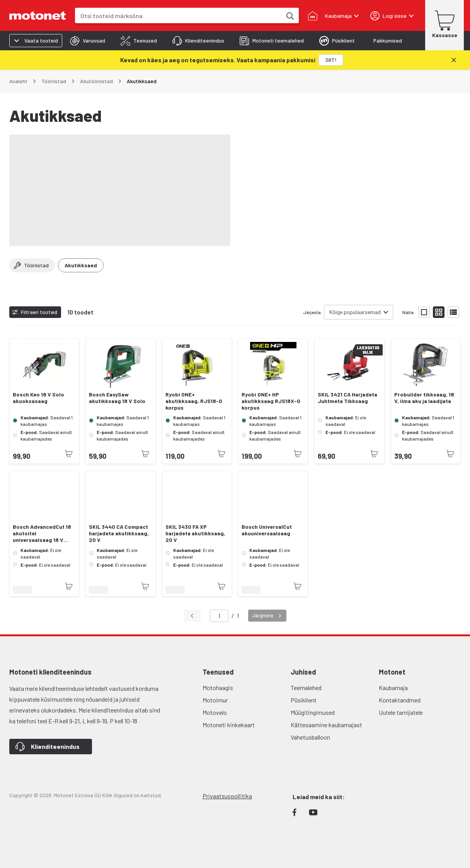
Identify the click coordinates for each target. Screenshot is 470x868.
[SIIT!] (331, 60)
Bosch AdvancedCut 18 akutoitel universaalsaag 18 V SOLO (42, 533)
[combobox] (178, 16)
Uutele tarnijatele (401, 712)
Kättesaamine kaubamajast (326, 725)
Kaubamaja (393, 688)
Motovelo (215, 712)
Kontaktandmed (400, 700)
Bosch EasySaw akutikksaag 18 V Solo (117, 398)
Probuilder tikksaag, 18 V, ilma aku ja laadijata (424, 398)
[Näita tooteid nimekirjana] (453, 312)
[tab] (88, 41)
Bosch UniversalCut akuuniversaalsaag (267, 530)
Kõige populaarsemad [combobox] (355, 312)
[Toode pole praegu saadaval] (69, 454)
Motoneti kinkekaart (229, 725)
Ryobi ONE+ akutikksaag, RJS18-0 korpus (194, 401)
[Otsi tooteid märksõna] (289, 15)
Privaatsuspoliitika (227, 796)
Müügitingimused (313, 712)
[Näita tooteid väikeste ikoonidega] (439, 312)
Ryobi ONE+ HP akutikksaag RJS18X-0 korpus (271, 401)
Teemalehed (306, 688)
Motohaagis (218, 688)
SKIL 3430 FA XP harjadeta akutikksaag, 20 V (195, 533)
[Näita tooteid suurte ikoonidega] (424, 312)
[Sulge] (454, 60)
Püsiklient (304, 700)
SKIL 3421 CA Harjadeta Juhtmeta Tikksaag (347, 398)
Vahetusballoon (310, 737)
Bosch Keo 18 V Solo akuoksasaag (38, 398)
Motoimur (215, 700)
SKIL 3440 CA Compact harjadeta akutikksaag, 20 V (119, 533)
